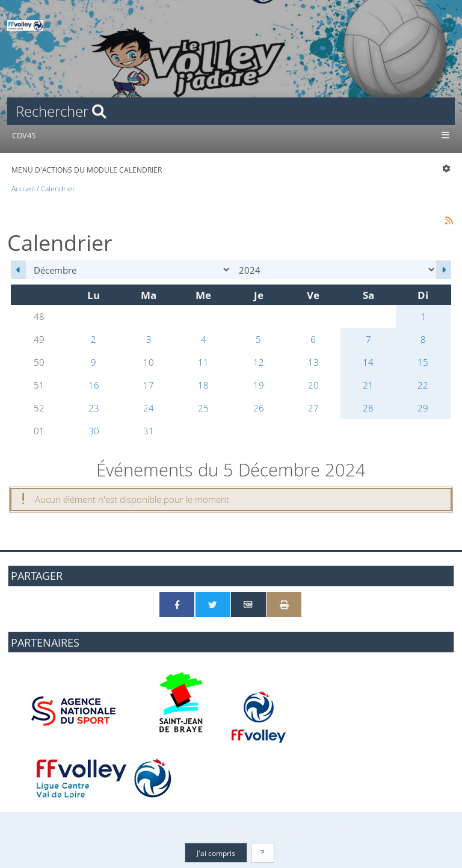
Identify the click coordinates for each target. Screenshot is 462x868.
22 (423, 385)
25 (203, 408)
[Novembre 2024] (18, 270)
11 (203, 362)
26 (259, 408)
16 (94, 385)
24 (149, 408)
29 (423, 408)
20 (313, 385)
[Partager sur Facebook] (177, 605)
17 (149, 385)
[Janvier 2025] (444, 270)
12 (259, 362)
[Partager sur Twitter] (213, 605)
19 (259, 385)
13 (313, 362)
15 (423, 362)
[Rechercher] (231, 112)
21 (368, 385)
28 (368, 408)
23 (94, 408)
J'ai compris (216, 853)
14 (368, 362)
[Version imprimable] (284, 605)
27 (313, 408)
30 (94, 431)
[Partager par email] (248, 605)
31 (149, 431)
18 (203, 385)
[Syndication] (449, 220)
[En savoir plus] (263, 853)
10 (149, 362)
